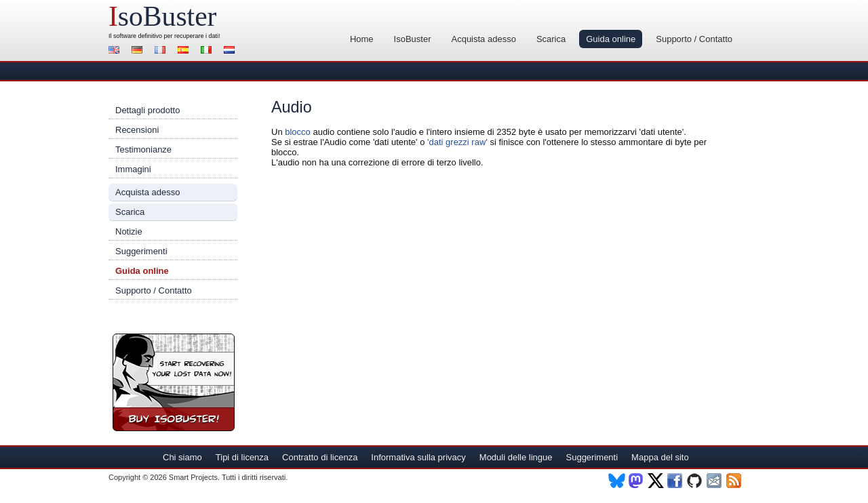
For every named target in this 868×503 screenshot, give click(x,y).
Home (362, 39)
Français (162, 51)
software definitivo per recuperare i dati (166, 36)
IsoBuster (413, 39)
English (116, 51)
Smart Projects (193, 477)
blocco (298, 132)
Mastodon (636, 481)
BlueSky (617, 481)
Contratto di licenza (320, 457)
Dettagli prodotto (147, 110)
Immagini (133, 169)
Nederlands (231, 51)
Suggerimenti (141, 251)
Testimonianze (143, 149)
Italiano (208, 51)
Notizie (129, 232)
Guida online (611, 39)
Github (695, 481)
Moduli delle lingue (516, 457)
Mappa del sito (660, 457)
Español (185, 51)
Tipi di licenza (242, 457)
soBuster (162, 16)
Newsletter (715, 481)
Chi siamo (182, 457)
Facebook (676, 481)
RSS (735, 481)
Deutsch (139, 51)
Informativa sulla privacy (418, 457)
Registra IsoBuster (174, 382)
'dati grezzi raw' (457, 142)
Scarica (551, 39)
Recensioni (137, 130)
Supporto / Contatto (694, 39)
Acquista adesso (483, 39)
